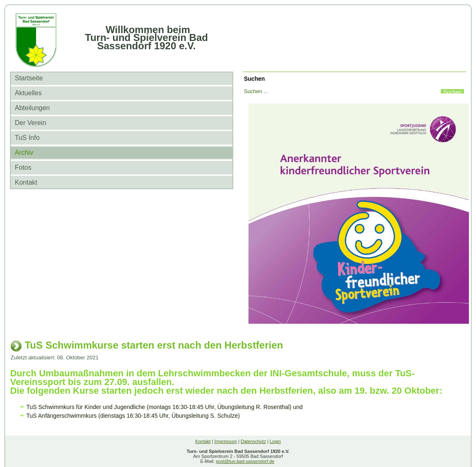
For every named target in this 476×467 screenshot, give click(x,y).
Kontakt (26, 182)
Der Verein (31, 123)
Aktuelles (28, 93)
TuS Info (27, 138)
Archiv (24, 153)
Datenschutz (253, 441)
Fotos (23, 167)
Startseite (29, 78)
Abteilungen (33, 108)
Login (275, 441)
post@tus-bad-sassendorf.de (245, 461)
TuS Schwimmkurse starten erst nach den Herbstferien (154, 345)
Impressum (225, 441)
